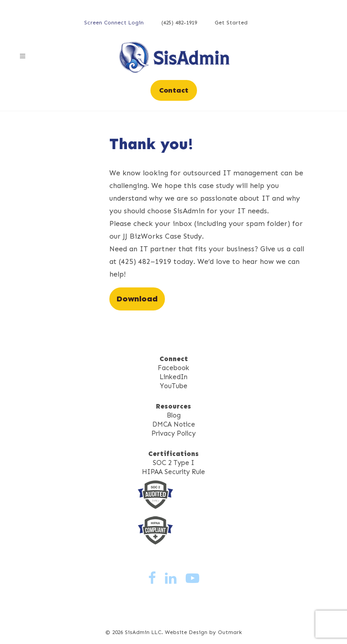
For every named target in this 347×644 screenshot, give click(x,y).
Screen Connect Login (114, 23)
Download (137, 299)
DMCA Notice (174, 424)
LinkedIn (173, 377)
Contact (174, 90)
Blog (174, 415)
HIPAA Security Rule (173, 472)
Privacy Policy (173, 433)
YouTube (174, 386)
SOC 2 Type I (173, 463)
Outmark (230, 632)
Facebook (173, 368)
